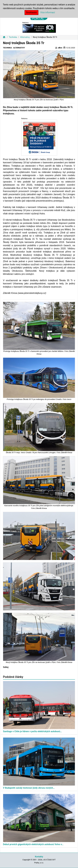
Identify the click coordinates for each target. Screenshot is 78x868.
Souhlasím (31, 12)
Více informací (48, 12)
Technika (13, 37)
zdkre (59, 48)
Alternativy (25, 37)
